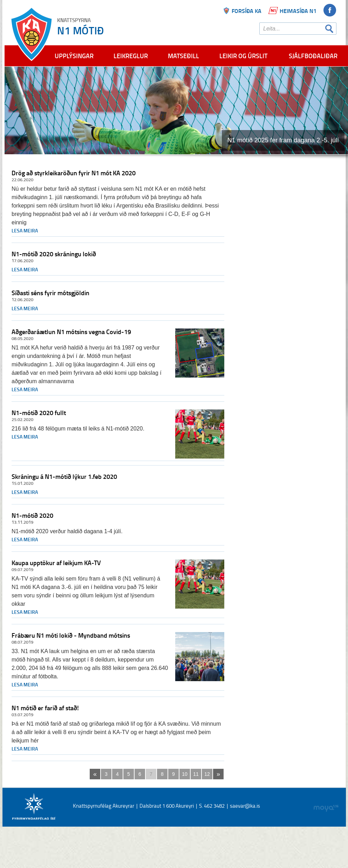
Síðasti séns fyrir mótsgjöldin (50, 293)
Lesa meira (25, 230)
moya (326, 808)
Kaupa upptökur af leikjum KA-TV (56, 563)
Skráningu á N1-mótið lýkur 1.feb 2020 (64, 476)
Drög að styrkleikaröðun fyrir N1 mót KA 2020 (74, 173)
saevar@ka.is (245, 806)
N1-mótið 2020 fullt (39, 413)
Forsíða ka (247, 11)
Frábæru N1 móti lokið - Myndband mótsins (71, 635)
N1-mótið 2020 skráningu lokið (54, 254)
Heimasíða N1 (298, 11)
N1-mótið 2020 (32, 515)
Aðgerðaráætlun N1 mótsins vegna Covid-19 (71, 332)
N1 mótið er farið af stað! (45, 708)
